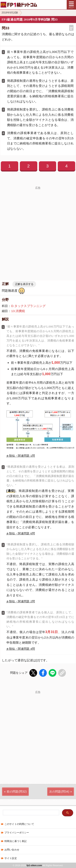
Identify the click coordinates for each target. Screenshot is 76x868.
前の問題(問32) (17, 792)
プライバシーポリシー (17, 833)
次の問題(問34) (59, 792)
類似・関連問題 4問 (22, 649)
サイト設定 (11, 858)
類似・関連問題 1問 (22, 456)
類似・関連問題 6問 (22, 533)
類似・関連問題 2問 (22, 601)
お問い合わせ (12, 850)
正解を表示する (24, 284)
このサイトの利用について (19, 824)
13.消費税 (18, 311)
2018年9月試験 (10, 13)
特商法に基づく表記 (16, 841)
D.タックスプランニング (28, 306)
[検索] (31, 813)
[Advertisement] (38, 228)
